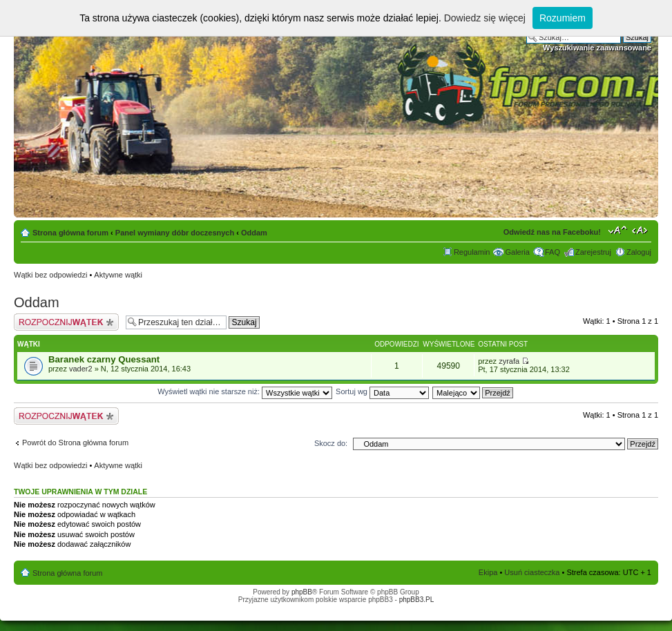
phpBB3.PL (417, 600)
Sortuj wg (382, 391)
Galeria (517, 252)
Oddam (254, 233)
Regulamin (472, 252)
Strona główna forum (70, 233)
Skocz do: (331, 443)
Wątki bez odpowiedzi (50, 275)
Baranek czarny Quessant (104, 359)
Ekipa (488, 572)
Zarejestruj (593, 252)
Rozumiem (563, 18)
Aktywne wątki (118, 275)
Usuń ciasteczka (532, 572)
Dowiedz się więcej (485, 18)
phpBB (302, 592)
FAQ (553, 252)
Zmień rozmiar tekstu (618, 230)
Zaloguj (639, 252)
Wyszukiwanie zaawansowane (597, 48)
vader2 (81, 369)
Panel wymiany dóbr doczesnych (175, 233)
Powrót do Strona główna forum (75, 443)
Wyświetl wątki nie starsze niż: (245, 391)
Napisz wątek (66, 322)
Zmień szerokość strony (641, 230)
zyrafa (509, 361)
